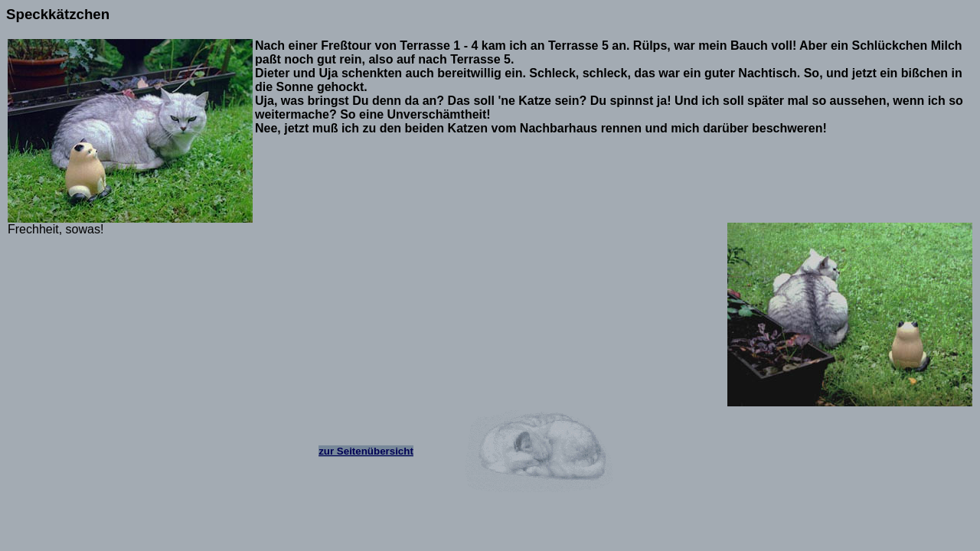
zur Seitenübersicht (366, 451)
